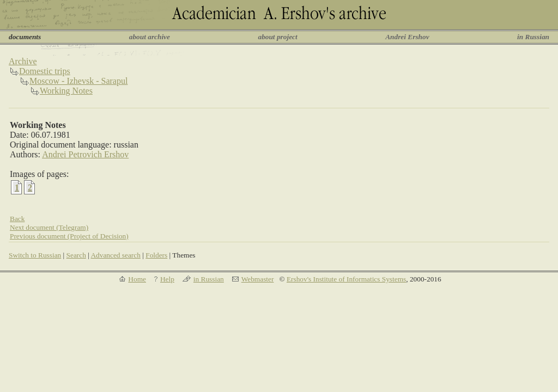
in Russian (533, 37)
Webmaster (258, 279)
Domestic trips (45, 71)
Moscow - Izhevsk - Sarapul (78, 81)
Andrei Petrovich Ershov (85, 154)
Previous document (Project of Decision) (69, 236)
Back (17, 219)
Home (137, 279)
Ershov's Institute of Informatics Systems (346, 279)
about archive (150, 37)
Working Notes (66, 91)
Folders (156, 255)
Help (167, 279)
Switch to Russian (35, 255)
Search (76, 255)
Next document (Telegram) (49, 227)
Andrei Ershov (407, 37)
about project (277, 37)
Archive (23, 61)
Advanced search (115, 255)
